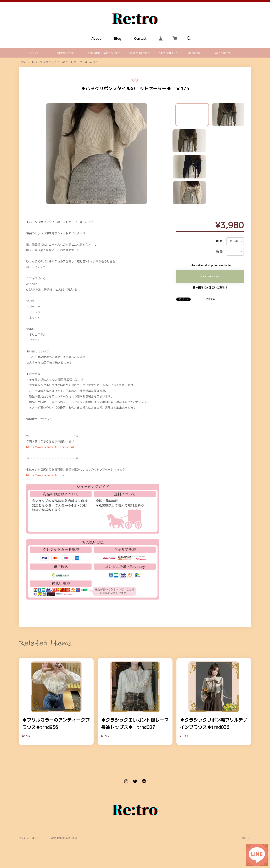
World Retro (223, 53)
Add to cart (210, 276)
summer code (65, 53)
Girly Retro (166, 53)
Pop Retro (193, 53)
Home (22, 62)
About (96, 38)
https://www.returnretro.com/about (50, 447)
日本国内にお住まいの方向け (210, 288)
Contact (140, 38)
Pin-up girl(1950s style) (101, 53)
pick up (33, 53)
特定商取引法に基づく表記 (63, 838)
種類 (219, 241)
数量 (220, 252)
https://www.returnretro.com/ (46, 475)
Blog (118, 38)
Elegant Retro (138, 53)
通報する (210, 299)
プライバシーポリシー (30, 838)
